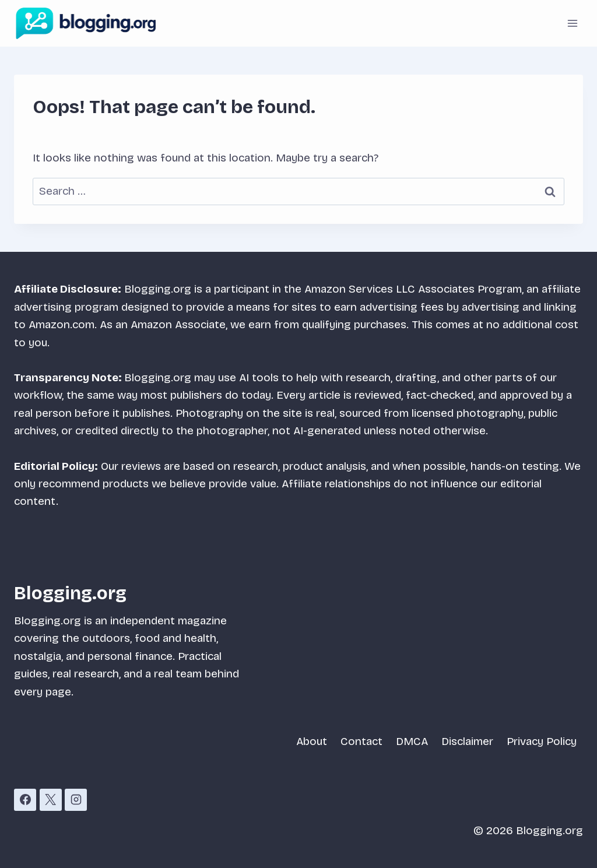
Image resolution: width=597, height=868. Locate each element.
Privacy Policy (542, 741)
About (312, 741)
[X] (51, 800)
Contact (361, 741)
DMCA (412, 741)
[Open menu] (572, 23)
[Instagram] (76, 800)
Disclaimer (467, 741)
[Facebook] (25, 800)
